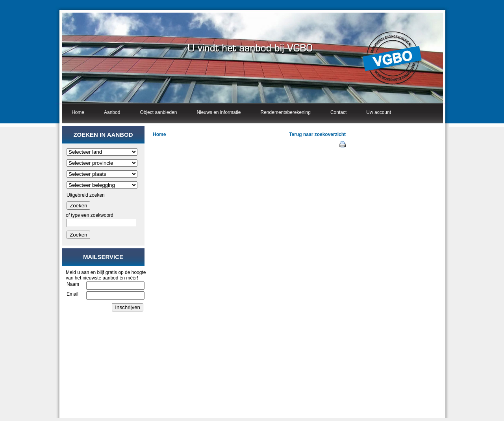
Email (72, 294)
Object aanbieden (158, 112)
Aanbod (112, 112)
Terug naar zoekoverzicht (317, 134)
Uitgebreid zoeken (86, 195)
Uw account (379, 112)
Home (78, 112)
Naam (73, 284)
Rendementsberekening (286, 112)
